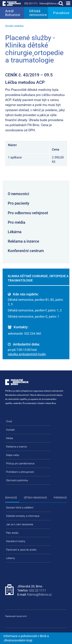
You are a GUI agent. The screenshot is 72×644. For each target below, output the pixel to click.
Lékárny (10, 558)
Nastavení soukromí (16, 616)
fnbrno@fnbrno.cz (49, 3)
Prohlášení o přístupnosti (20, 472)
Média (10, 438)
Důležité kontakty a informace (23, 516)
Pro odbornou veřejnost (28, 213)
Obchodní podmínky (17, 480)
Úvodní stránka (14, 26)
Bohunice (11, 498)
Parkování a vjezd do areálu (21, 550)
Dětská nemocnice (38, 13)
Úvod (9, 421)
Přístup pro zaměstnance (20, 464)
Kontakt (10, 430)
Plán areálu (12, 533)
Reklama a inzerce (23, 241)
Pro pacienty (19, 203)
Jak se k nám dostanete (20, 524)
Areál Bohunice (13, 13)
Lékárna (15, 232)
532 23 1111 (31, 3)
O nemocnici (19, 194)
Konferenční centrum (26, 251)
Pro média (17, 222)
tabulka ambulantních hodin (27, 354)
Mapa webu (13, 455)
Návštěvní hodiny (16, 541)
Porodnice (61, 13)
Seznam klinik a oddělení (20, 508)
